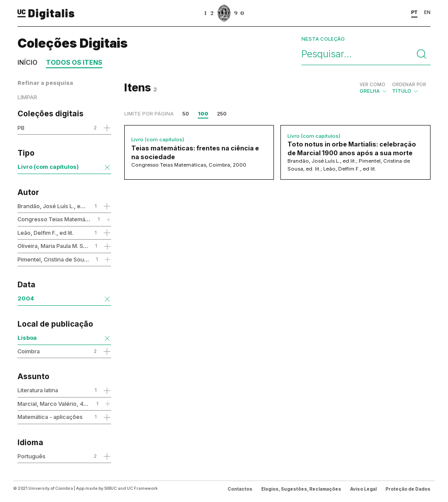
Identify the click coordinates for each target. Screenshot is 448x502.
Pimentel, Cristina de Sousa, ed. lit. (63, 259)
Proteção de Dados (408, 489)
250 (222, 114)
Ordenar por (409, 84)
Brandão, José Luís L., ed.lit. (54, 206)
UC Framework (142, 488)
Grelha (374, 88)
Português (31, 456)
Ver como (373, 84)
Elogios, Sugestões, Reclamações (301, 489)
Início (27, 62)
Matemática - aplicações (50, 417)
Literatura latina (38, 390)
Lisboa (27, 338)
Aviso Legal (363, 489)
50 (186, 114)
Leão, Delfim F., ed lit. (45, 233)
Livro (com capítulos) (48, 167)
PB (21, 128)
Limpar (27, 97)
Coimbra (29, 351)
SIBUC (110, 488)
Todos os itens (74, 62)
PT (415, 12)
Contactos (240, 489)
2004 (26, 298)
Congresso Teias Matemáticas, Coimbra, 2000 (80, 219)
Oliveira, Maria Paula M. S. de (55, 246)
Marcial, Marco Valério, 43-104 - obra (67, 404)
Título (409, 88)
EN (427, 12)
